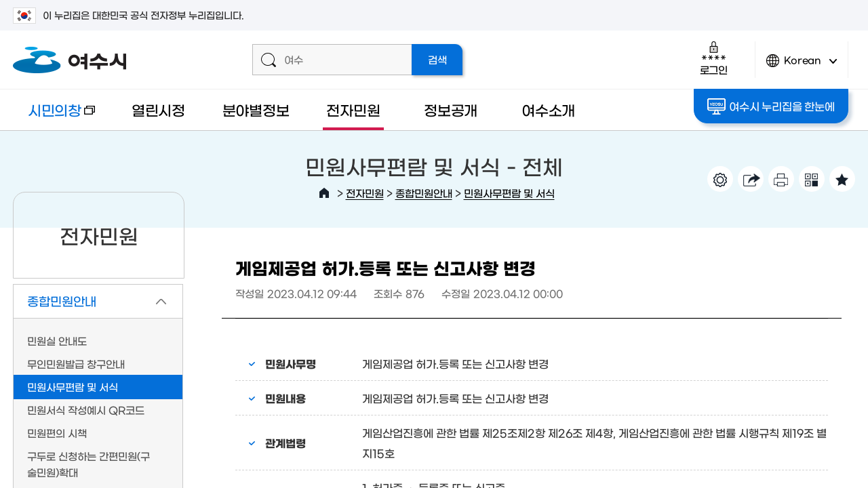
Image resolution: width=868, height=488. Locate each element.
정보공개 (451, 109)
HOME (324, 193)
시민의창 (54, 116)
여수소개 (548, 109)
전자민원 (353, 109)
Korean (802, 66)
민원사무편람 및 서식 (509, 193)
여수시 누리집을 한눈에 (771, 106)
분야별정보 (256, 109)
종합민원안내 (424, 193)
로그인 (714, 58)
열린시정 (158, 109)
